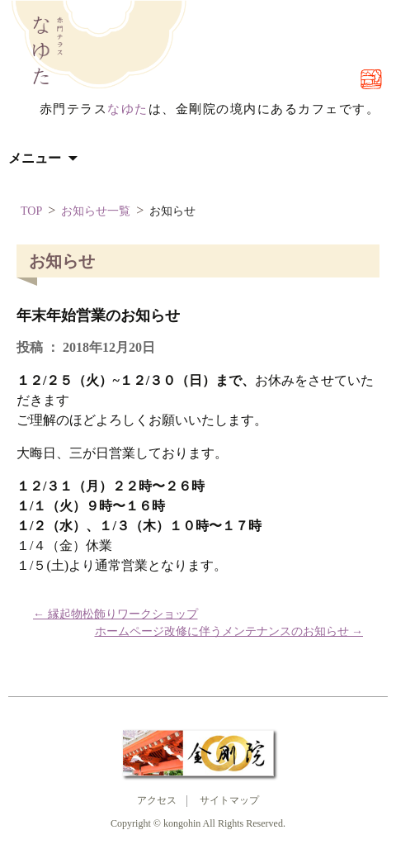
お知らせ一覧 (96, 211)
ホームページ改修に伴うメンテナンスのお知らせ (229, 631)
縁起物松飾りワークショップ (115, 614)
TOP (31, 211)
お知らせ (172, 211)
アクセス (157, 800)
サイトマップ (229, 800)
